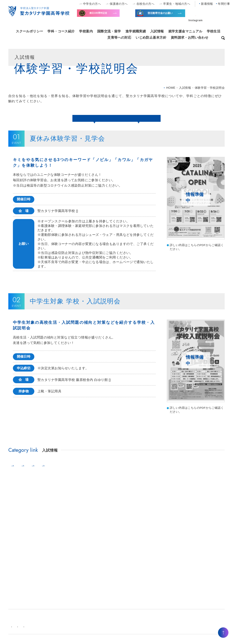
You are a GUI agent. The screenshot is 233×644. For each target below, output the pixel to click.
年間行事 (224, 4)
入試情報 (157, 31)
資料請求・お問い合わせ (190, 37)
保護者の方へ (119, 4)
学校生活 (214, 31)
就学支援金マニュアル (185, 31)
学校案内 (86, 31)
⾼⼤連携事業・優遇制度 (154, 470)
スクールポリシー (29, 31)
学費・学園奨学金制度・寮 (104, 470)
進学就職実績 (136, 31)
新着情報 (207, 4)
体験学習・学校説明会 (32, 470)
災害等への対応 (119, 37)
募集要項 (67, 470)
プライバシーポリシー (76, 631)
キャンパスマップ (43, 631)
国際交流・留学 (109, 31)
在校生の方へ (146, 4)
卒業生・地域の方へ (177, 4)
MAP (81, 215)
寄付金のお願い (108, 15)
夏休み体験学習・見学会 (94, 118)
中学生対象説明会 (139, 118)
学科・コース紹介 (61, 31)
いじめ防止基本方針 (151, 37)
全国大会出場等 (166, 16)
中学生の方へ (92, 4)
